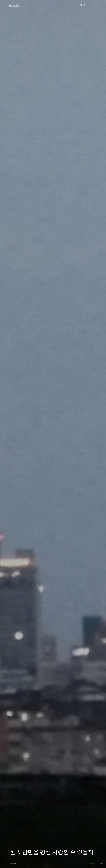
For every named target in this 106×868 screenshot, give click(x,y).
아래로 (101, 863)
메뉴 (5, 5)
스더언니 (15, 864)
